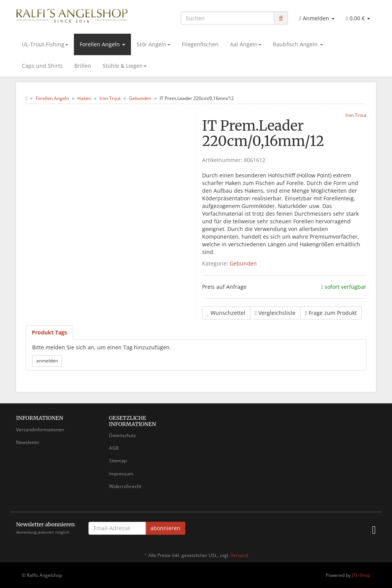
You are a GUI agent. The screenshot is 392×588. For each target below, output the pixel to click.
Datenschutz (122, 435)
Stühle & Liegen (125, 66)
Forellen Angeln (102, 44)
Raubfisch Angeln (298, 44)
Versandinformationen (40, 430)
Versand (239, 555)
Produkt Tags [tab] (49, 332)
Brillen (83, 66)
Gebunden (243, 263)
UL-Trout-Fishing (45, 44)
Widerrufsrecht (125, 486)
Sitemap (118, 461)
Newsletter (28, 442)
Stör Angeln (154, 44)
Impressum (121, 474)
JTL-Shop (361, 575)
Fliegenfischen (200, 44)
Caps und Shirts (42, 66)
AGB (114, 448)
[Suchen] (228, 18)
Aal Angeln (246, 44)
